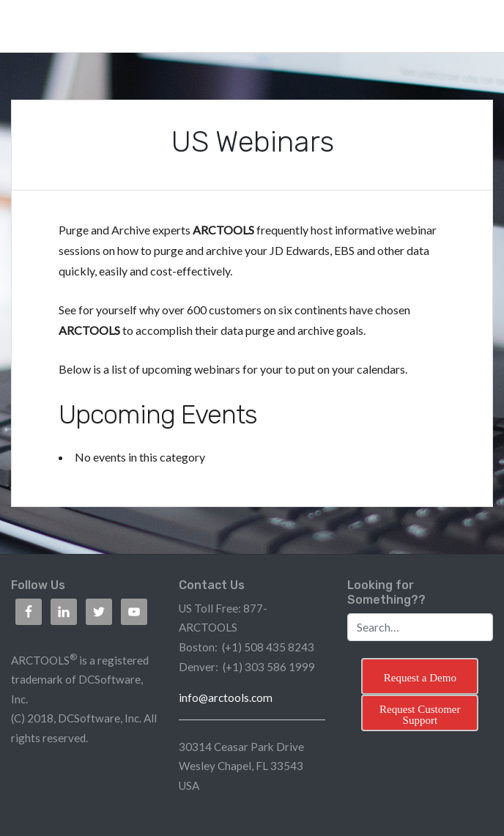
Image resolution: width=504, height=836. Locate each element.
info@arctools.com (226, 698)
